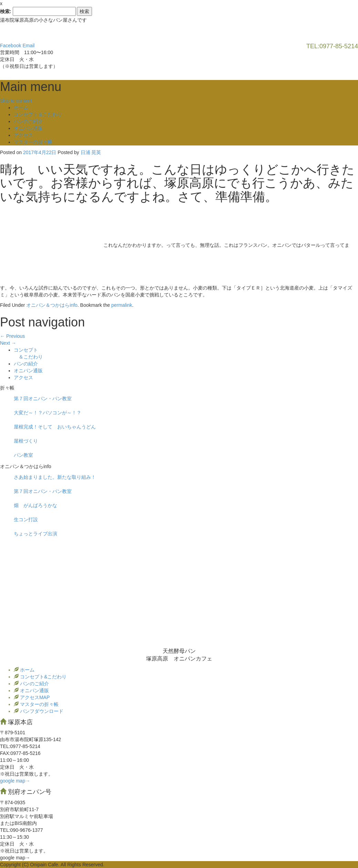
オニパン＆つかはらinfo (52, 305)
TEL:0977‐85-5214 (20, 746)
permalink (122, 305)
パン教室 (23, 455)
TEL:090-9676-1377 (22, 830)
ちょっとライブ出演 (35, 534)
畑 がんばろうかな (35, 505)
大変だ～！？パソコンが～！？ (48, 413)
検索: (6, 11)
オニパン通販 (28, 128)
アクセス (23, 135)
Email (28, 46)
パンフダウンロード (41, 711)
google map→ (15, 781)
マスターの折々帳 (33, 142)
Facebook (11, 46)
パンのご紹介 (28, 121)
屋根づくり (26, 441)
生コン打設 (26, 519)
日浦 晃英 (91, 152)
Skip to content (16, 101)
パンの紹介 (26, 364)
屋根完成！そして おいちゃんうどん (55, 427)
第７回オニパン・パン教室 (43, 398)
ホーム (21, 108)
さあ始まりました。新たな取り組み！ (55, 477)
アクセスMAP (34, 697)
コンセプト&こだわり (43, 677)
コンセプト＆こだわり (38, 114)
